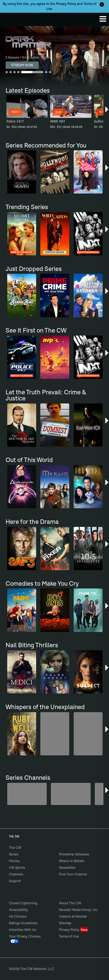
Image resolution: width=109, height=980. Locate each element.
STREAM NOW (22, 65)
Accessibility (18, 910)
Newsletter (67, 868)
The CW (10, 18)
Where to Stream (72, 861)
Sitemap (65, 923)
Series (14, 854)
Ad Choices (18, 916)
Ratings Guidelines (23, 923)
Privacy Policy (66, 4)
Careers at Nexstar (73, 916)
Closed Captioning (23, 903)
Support (15, 881)
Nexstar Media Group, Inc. (79, 910)
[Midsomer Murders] (27, 794)
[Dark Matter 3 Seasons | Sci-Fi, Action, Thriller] (54, 57)
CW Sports (17, 868)
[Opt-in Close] (102, 4)
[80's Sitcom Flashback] (71, 794)
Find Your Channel (73, 874)
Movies (14, 861)
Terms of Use (69, 936)
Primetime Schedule (74, 854)
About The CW (70, 903)
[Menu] (103, 19)
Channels (16, 874)
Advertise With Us (23, 930)
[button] (107, 112)
